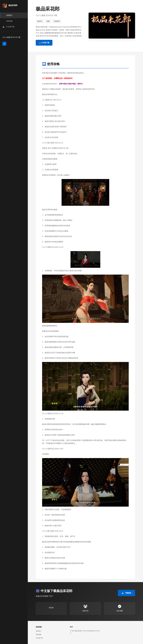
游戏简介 (39, 631)
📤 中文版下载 (44, 43)
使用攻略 (39, 634)
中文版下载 (39, 638)
